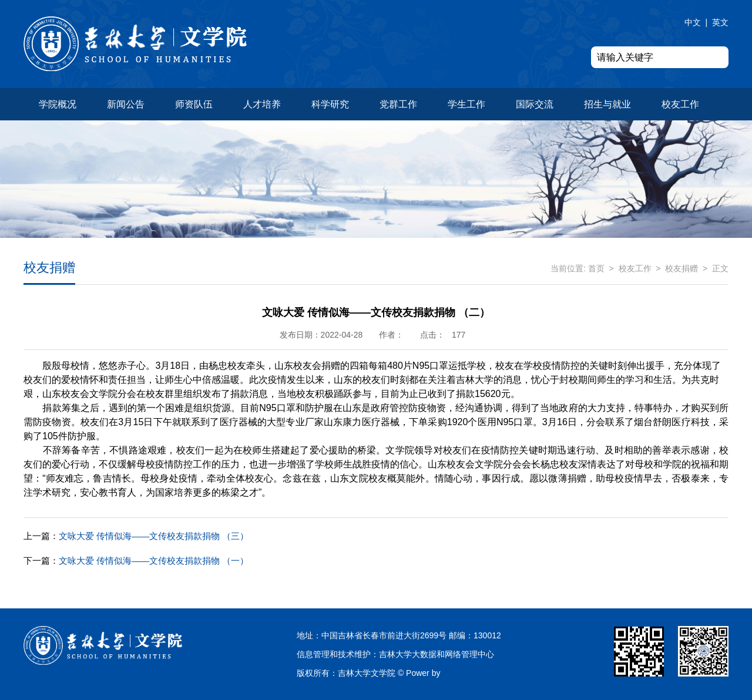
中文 (693, 22)
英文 (720, 22)
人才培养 (262, 104)
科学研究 (330, 104)
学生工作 (466, 104)
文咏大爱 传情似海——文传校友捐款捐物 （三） (136, 536)
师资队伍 (194, 104)
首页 (596, 268)
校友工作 (680, 104)
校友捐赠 (681, 268)
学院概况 (58, 104)
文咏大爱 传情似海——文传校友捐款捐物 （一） (136, 561)
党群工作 (398, 104)
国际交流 (535, 104)
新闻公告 (126, 104)
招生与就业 (607, 104)
